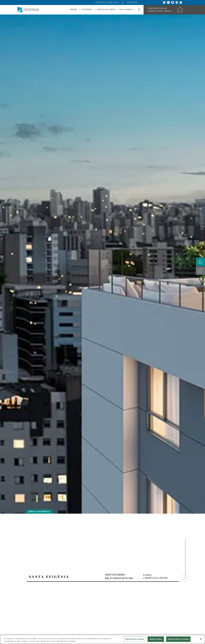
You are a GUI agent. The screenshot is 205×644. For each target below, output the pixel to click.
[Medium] (177, 2)
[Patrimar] (28, 10)
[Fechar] (201, 639)
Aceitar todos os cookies (178, 639)
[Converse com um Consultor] (200, 271)
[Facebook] (168, 2)
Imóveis (74, 10)
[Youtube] (173, 2)
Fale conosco (126, 10)
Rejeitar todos (156, 639)
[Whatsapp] (181, 2)
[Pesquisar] (139, 10)
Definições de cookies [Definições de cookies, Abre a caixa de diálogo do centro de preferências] (134, 639)
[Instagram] (164, 2)
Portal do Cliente (106, 10)
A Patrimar (87, 10)
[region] (102, 639)
